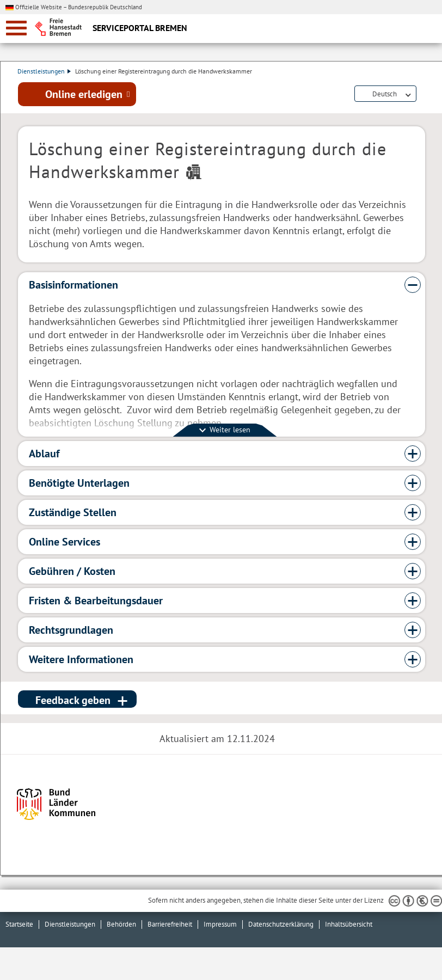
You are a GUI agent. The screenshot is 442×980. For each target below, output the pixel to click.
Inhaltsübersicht (349, 924)
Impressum (220, 924)
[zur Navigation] (16, 28)
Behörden (121, 924)
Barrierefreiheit (170, 924)
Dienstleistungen (45, 71)
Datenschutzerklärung (281, 924)
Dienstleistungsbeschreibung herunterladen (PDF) (423, 95)
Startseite (19, 924)
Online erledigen (84, 94)
